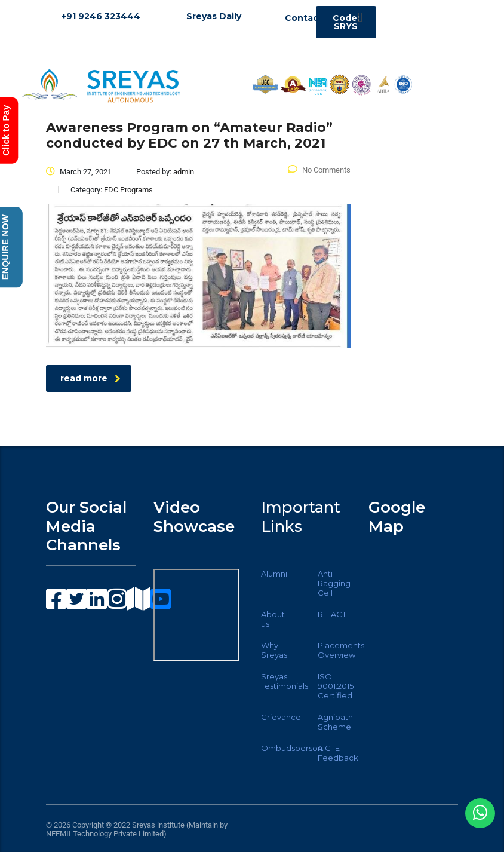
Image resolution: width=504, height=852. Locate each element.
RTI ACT (332, 614)
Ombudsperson (292, 748)
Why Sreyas (274, 650)
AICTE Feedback (338, 753)
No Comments (319, 170)
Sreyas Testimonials (285, 681)
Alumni (274, 574)
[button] (360, 17)
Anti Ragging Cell (334, 583)
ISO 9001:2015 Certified (336, 686)
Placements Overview (341, 650)
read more (90, 378)
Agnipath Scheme (335, 722)
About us (273, 619)
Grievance (281, 717)
